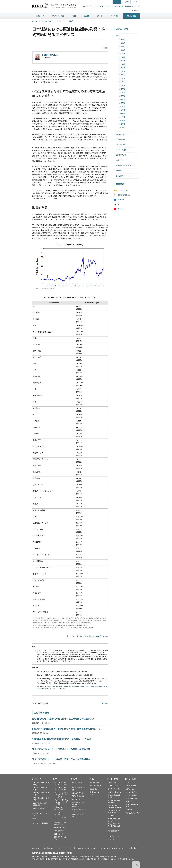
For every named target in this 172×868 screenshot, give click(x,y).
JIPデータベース (114, 783)
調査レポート (59, 834)
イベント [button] (100, 16)
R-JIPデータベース (114, 786)
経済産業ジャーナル (122, 176)
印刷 (106, 48)
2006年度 (122, 110)
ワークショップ (96, 786)
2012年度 (122, 89)
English (126, 2)
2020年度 (122, 61)
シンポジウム (95, 783)
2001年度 (122, 128)
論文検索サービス (133, 6)
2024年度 (122, 47)
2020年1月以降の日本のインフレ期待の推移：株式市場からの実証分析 (66, 729)
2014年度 (122, 82)
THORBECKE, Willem (50, 55)
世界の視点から (121, 155)
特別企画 (119, 171)
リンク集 (111, 839)
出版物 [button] (86, 16)
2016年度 (122, 75)
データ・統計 (112, 779)
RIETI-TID (111, 816)
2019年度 (122, 64)
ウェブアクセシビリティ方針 (66, 848)
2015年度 (122, 78)
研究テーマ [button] (40, 16)
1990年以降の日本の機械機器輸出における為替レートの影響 (62, 739)
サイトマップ (100, 6)
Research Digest (60, 828)
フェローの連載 (121, 150)
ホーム (35, 21)
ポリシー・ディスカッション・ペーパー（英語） (61, 802)
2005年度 (122, 114)
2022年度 (122, 54)
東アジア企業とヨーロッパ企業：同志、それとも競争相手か (61, 759)
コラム (59, 21)
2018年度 (70, 21)
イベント (93, 779)
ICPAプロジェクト (114, 836)
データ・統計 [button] (115, 16)
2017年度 (122, 71)
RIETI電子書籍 (77, 799)
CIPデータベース (114, 789)
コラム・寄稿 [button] (132, 16)
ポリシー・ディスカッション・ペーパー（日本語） (61, 795)
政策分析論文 (59, 831)
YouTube (121, 209)
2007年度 (122, 106)
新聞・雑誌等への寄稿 (123, 165)
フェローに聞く (121, 145)
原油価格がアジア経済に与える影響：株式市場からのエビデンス (63, 719)
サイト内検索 (133, 10)
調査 (35, 819)
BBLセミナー (95, 789)
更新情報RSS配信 (124, 195)
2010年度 (122, 96)
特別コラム (119, 160)
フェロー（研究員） (41, 823)
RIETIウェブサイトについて (87, 848)
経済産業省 (133, 848)
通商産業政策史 (78, 793)
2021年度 (122, 57)
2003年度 (122, 121)
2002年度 (122, 124)
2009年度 (122, 99)
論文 (55, 779)
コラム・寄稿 (47, 21)
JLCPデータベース (114, 792)
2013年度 (122, 85)
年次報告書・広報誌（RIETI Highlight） (78, 804)
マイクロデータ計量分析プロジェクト (114, 826)
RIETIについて (88, 6)
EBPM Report (120, 139)
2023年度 (122, 50)
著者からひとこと (78, 796)
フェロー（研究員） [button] (58, 16)
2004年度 (122, 117)
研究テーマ (37, 779)
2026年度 (122, 40)
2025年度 (122, 43)
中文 (135, 2)
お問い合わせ (118, 6)
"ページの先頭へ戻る (136, 865)
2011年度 (122, 92)
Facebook (121, 200)
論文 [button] (74, 16)
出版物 (74, 779)
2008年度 (122, 103)
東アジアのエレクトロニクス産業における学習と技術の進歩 (61, 749)
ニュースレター (123, 190)
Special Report (121, 134)
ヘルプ (109, 6)
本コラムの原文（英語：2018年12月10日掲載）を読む (87, 636)
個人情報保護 (49, 848)
